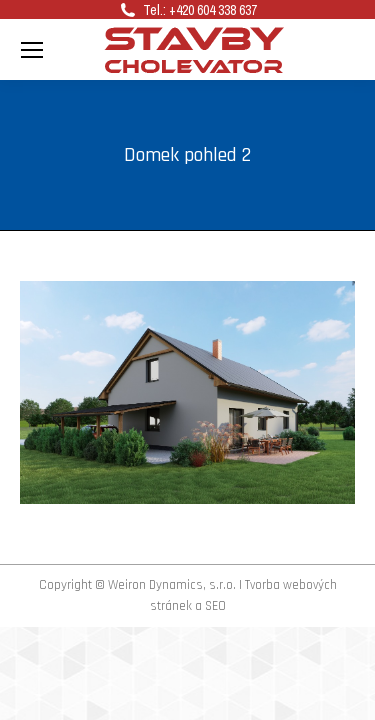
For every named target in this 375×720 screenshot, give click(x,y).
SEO (215, 606)
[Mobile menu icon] (32, 50)
